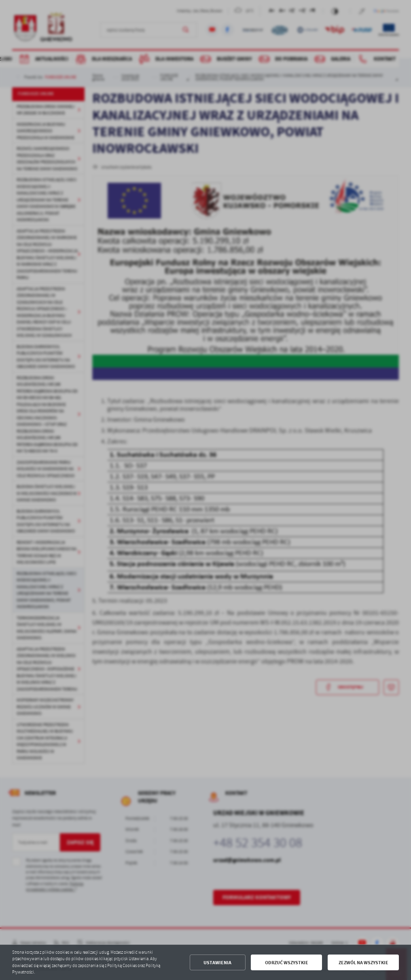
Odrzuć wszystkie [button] (287, 963)
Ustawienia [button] (217, 963)
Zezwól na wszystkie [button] (363, 963)
